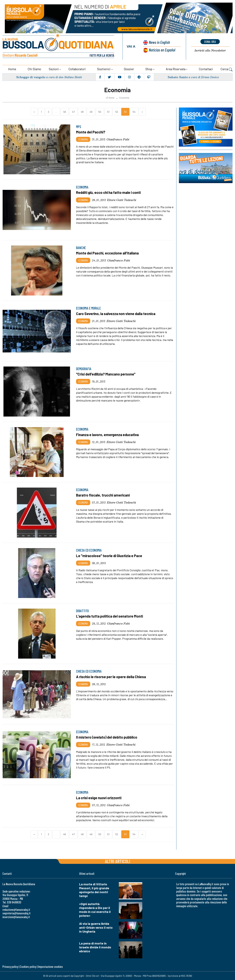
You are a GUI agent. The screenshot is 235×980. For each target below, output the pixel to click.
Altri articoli (118, 861)
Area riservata (176, 69)
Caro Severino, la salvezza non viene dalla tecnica (116, 313)
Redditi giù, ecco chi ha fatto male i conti (109, 192)
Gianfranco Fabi (118, 139)
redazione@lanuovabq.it (16, 909)
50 (100, 112)
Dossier (129, 69)
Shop (149, 69)
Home (12, 69)
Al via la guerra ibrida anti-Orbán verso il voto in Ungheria (96, 927)
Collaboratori (77, 69)
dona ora (210, 42)
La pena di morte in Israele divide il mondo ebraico (95, 947)
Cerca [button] (227, 69)
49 (91, 112)
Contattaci (206, 69)
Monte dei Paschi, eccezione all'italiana (108, 253)
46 (65, 112)
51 (108, 112)
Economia (124, 98)
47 (73, 112)
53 (125, 112)
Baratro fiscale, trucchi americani (103, 495)
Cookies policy (28, 966)
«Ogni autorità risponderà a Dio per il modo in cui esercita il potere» (95, 910)
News (159, 42)
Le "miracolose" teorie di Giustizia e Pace (110, 555)
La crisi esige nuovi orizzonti (99, 798)
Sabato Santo (178, 77)
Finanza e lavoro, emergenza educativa (108, 434)
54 (134, 112)
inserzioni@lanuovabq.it (16, 917)
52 (117, 112)
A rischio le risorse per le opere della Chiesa (112, 677)
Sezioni (54, 69)
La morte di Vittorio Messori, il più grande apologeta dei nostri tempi (94, 890)
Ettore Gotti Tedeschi (122, 200)
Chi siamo (34, 69)
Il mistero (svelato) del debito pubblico (107, 737)
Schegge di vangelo (31, 77)
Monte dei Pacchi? (91, 132)
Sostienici (104, 69)
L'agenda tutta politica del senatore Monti (110, 616)
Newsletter (210, 50)
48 (82, 112)
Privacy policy (10, 966)
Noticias (162, 50)
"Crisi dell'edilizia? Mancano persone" (106, 374)
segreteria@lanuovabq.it (16, 913)
